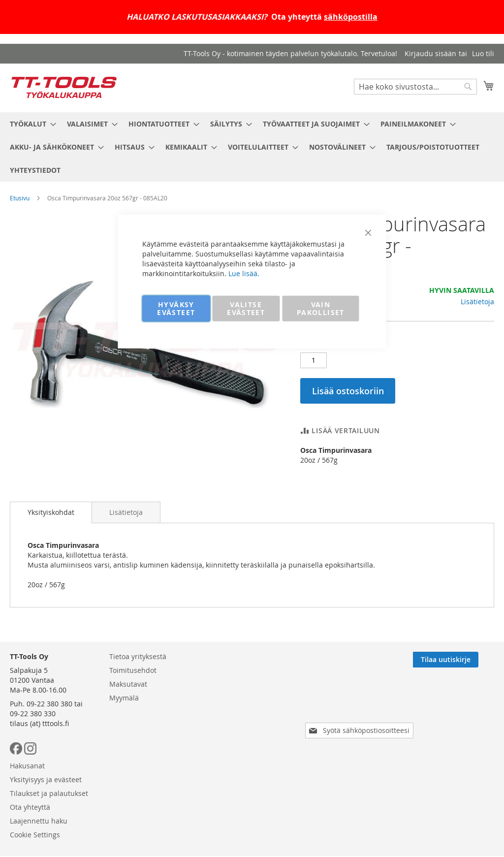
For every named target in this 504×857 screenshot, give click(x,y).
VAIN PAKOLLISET (321, 308)
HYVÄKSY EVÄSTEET (176, 308)
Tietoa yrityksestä (138, 700)
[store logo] (64, 87)
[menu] (252, 147)
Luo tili (483, 53)
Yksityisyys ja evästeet (252, 714)
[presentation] (361, 746)
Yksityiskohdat (51, 512)
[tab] (51, 512)
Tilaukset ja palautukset (255, 727)
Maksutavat (128, 727)
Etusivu (20, 198)
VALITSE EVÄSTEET (246, 308)
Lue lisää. (244, 273)
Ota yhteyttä (236, 741)
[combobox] (415, 87)
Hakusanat (233, 700)
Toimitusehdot (133, 714)
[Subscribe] (461, 703)
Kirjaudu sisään (430, 53)
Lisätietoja (477, 302)
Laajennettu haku (244, 755)
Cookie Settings (241, 769)
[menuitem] (30, 124)
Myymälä (124, 741)
